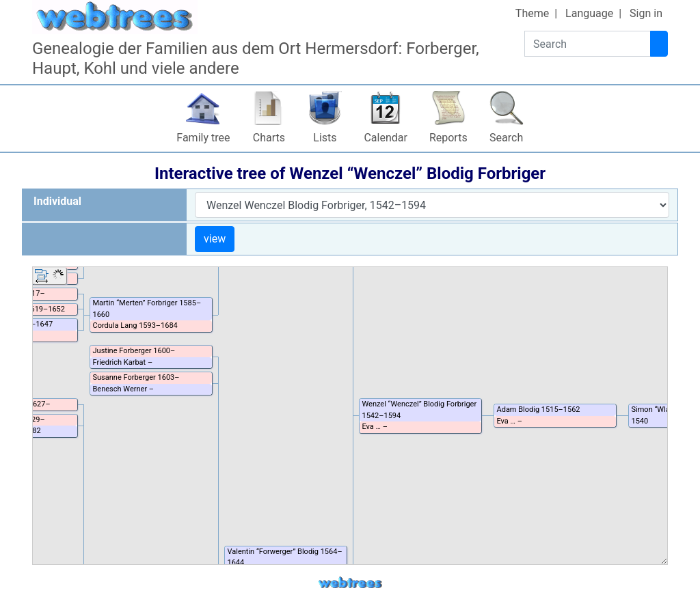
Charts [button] (269, 138)
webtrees (350, 583)
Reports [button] (448, 138)
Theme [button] (532, 13)
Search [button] (506, 138)
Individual (57, 201)
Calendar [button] (385, 138)
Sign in (646, 13)
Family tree (203, 138)
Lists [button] (325, 138)
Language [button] (589, 13)
